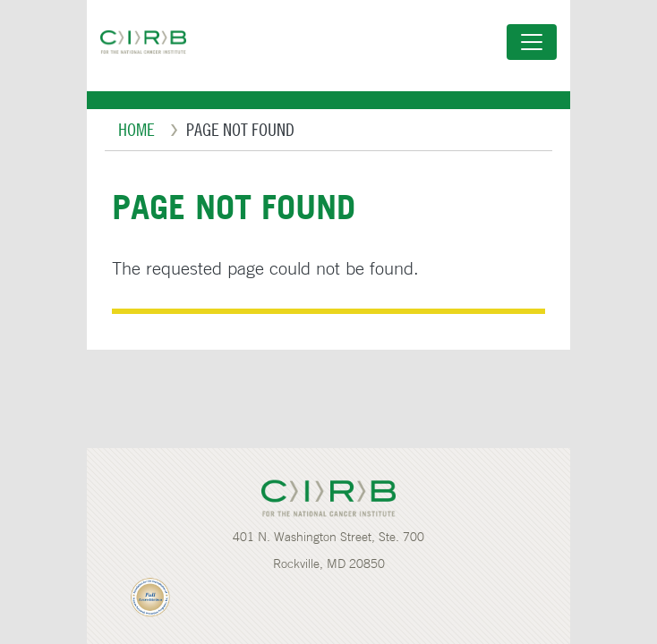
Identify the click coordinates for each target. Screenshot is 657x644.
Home (137, 129)
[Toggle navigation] (532, 42)
